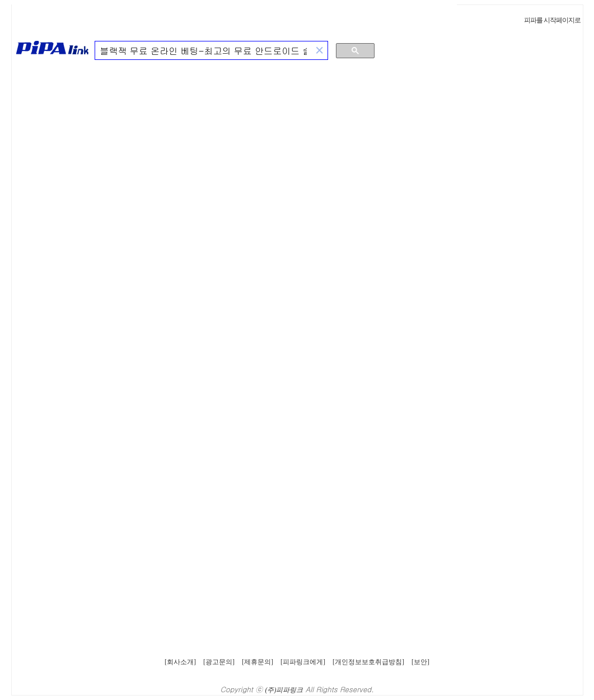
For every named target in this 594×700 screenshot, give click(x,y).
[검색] (204, 51)
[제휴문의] (258, 662)
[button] (320, 51)
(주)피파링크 (284, 690)
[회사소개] (180, 662)
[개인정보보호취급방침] (368, 662)
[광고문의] (219, 662)
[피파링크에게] (303, 662)
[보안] (420, 662)
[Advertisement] (527, 131)
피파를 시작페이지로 (552, 20)
